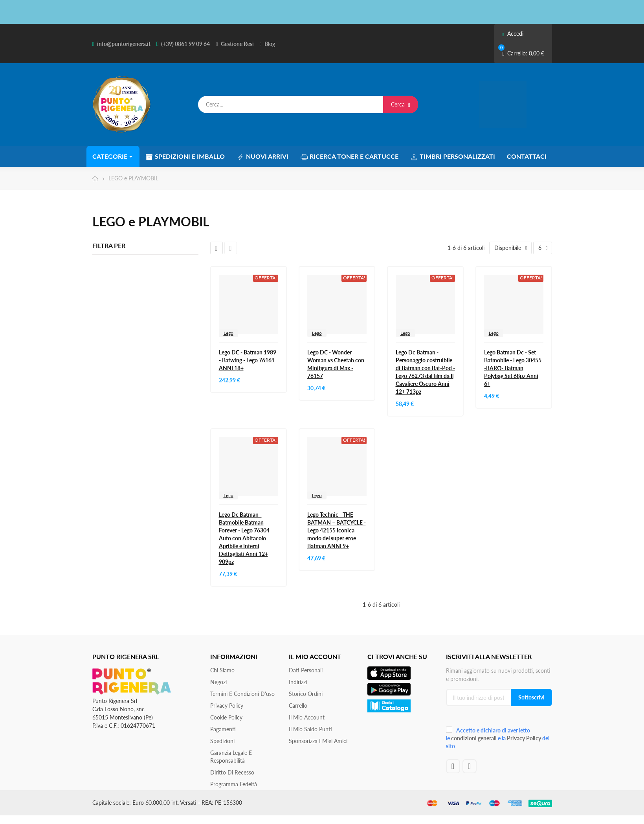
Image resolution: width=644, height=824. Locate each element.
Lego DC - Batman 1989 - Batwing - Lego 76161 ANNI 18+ (248, 360)
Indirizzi (298, 682)
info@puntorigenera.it (124, 44)
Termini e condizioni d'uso (242, 694)
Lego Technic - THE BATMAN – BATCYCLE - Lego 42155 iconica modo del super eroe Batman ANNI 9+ (337, 530)
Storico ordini (306, 694)
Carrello (298, 706)
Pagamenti (223, 729)
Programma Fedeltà (234, 784)
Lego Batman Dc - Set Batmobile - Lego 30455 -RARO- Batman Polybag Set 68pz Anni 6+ (513, 368)
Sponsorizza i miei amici (318, 741)
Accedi (513, 34)
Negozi (218, 682)
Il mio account (307, 717)
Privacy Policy (227, 706)
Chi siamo (222, 670)
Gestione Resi (237, 44)
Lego (228, 333)
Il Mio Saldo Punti (310, 729)
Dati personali (306, 670)
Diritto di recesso (232, 772)
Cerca (401, 104)
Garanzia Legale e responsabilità (231, 757)
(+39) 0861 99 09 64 (185, 44)
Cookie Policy (226, 717)
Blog (270, 44)
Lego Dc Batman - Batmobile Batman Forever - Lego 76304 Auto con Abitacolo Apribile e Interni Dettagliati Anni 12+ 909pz (244, 538)
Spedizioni (222, 741)
